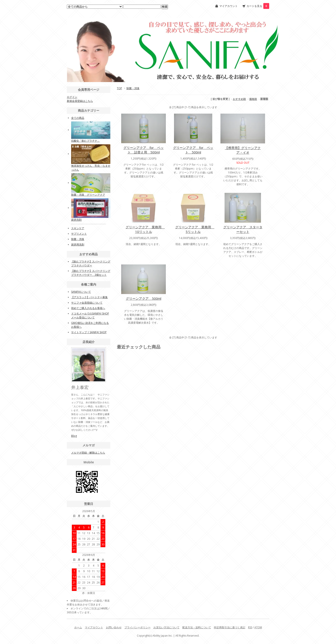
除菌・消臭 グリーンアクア (88, 195)
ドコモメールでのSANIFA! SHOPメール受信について (90, 315)
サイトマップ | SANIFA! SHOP (89, 332)
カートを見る (258, 6)
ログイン (72, 97)
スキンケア (78, 228)
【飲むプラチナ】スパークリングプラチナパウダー (91, 263)
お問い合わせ (114, 627)
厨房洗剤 (76, 220)
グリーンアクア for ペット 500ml (193, 150)
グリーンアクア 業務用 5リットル (195, 229)
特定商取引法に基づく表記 (230, 627)
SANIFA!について (81, 292)
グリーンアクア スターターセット (243, 229)
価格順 (253, 99)
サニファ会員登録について (87, 303)
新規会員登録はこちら (80, 101)
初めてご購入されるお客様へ (88, 308)
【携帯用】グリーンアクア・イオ (243, 150)
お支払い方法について (166, 627)
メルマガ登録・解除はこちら (88, 453)
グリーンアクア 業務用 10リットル (145, 229)
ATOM (258, 627)
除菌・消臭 (133, 88)
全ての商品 (78, 118)
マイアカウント (228, 6)
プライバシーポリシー (138, 627)
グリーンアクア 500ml (144, 298)
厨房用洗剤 (78, 245)
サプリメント (79, 234)
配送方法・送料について (197, 627)
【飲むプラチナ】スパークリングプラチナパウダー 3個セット (91, 273)
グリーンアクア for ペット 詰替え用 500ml (144, 150)
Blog (74, 436)
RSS (250, 627)
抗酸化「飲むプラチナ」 (86, 141)
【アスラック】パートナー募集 (89, 297)
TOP (119, 88)
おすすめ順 (239, 99)
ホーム (78, 627)
